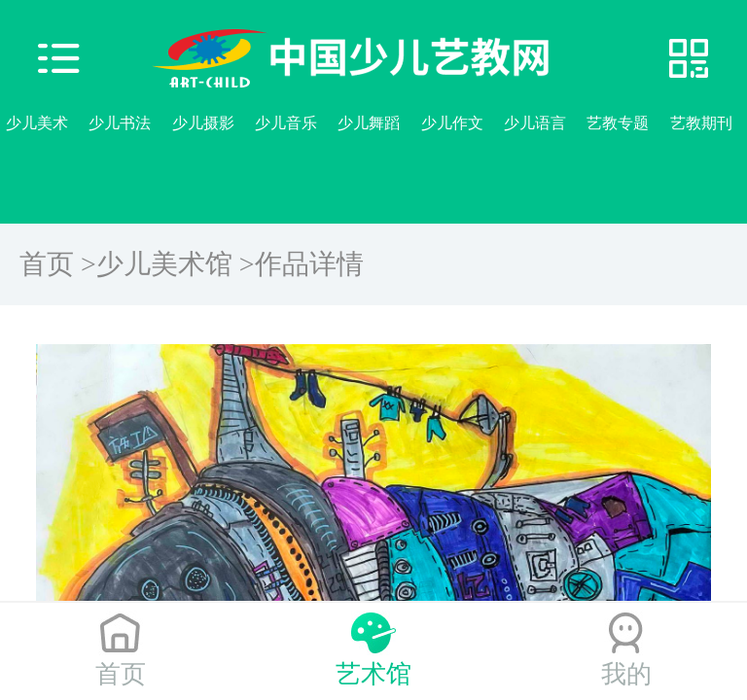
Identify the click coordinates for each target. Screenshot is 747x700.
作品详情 (309, 264)
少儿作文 (452, 123)
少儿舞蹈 (369, 123)
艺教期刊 (701, 123)
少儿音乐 (286, 123)
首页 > (58, 264)
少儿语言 (535, 123)
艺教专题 (618, 123)
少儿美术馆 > (176, 264)
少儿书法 (120, 123)
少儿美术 (37, 123)
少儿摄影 (203, 123)
